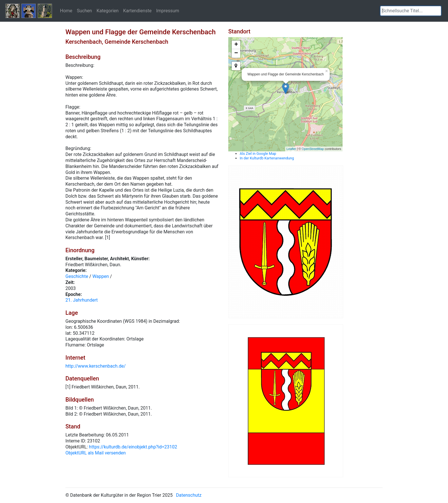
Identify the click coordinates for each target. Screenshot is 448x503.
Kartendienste (137, 11)
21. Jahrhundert (82, 300)
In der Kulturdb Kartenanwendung (267, 158)
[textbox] (411, 11)
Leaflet (291, 149)
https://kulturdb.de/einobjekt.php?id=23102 (133, 447)
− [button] (236, 53)
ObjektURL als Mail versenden (96, 453)
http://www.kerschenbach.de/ (96, 366)
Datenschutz (189, 495)
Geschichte (77, 276)
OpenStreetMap (313, 149)
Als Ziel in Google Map (258, 154)
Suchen (84, 11)
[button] (437, 11)
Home (66, 11)
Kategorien (108, 11)
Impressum (168, 11)
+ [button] (236, 45)
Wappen (101, 276)
